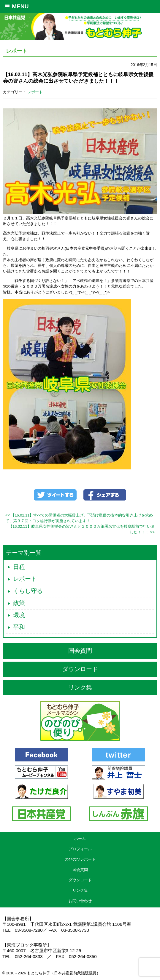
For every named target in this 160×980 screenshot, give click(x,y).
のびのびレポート (80, 859)
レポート (35, 92)
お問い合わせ (80, 901)
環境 (19, 615)
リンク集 (80, 687)
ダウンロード (80, 669)
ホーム (80, 839)
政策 (19, 603)
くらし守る (28, 591)
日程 (19, 567)
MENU (16, 6)
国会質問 (80, 651)
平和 (19, 627)
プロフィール (80, 849)
